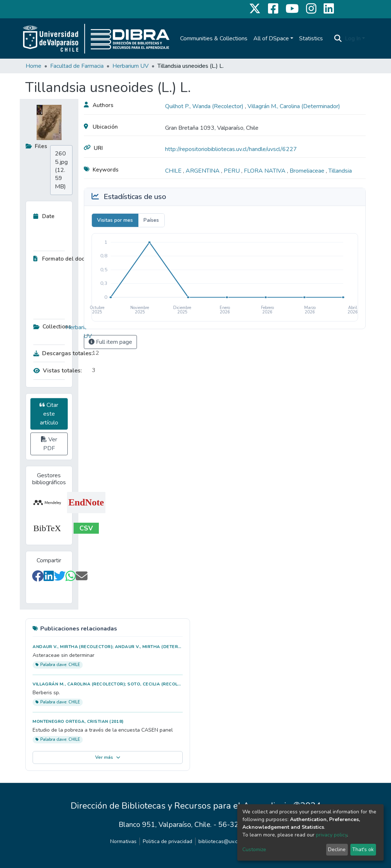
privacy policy (332, 835)
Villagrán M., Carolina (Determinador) (294, 106)
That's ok (363, 849)
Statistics (311, 38)
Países (151, 220)
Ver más (108, 757)
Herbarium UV (131, 66)
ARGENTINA (203, 171)
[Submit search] (338, 38)
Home (33, 66)
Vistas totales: (58, 371)
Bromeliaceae (308, 171)
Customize (254, 849)
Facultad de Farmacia (77, 66)
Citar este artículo (49, 414)
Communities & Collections (214, 38)
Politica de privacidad (167, 841)
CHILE (174, 171)
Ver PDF (49, 444)
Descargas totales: (61, 353)
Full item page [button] (110, 342)
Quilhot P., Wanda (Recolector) (205, 106)
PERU (232, 171)
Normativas (123, 841)
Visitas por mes (115, 220)
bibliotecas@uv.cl (219, 841)
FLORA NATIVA (265, 171)
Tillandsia (340, 171)
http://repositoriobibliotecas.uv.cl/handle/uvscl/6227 (231, 149)
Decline (337, 849)
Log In (353, 38)
